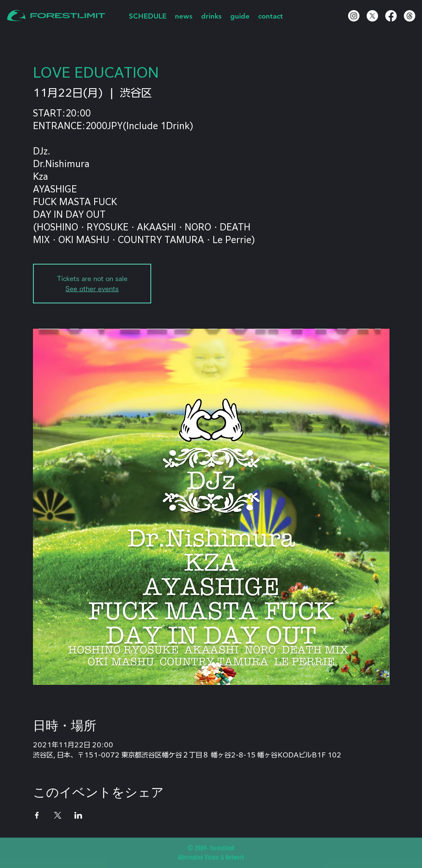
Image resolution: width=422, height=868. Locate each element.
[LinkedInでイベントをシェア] (78, 815)
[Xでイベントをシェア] (58, 815)
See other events (92, 289)
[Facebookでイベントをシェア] (37, 815)
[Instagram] (354, 16)
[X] (372, 16)
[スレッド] (410, 16)
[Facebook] (391, 16)
